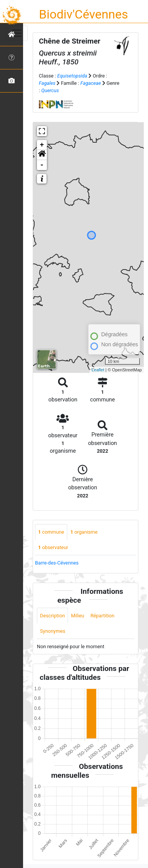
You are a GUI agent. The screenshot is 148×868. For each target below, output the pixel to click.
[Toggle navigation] (17, 33)
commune (51, 532)
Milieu (78, 616)
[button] (42, 155)
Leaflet (98, 370)
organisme (84, 532)
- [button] (42, 165)
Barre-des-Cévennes (57, 563)
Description (52, 616)
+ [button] (42, 145)
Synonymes (53, 631)
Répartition (102, 616)
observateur (53, 547)
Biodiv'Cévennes (83, 14)
